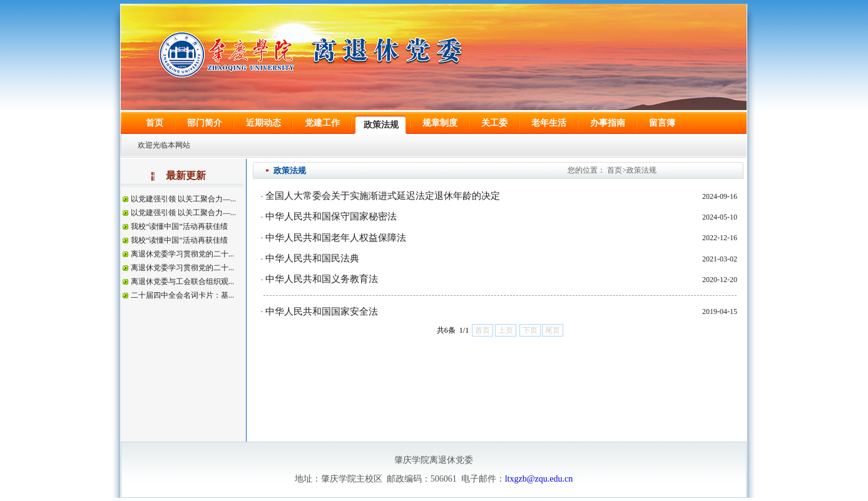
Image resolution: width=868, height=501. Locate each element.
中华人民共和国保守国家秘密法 (331, 216)
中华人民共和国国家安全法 (322, 311)
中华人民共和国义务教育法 (322, 279)
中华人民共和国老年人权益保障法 (336, 238)
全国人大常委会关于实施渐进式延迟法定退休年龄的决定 (383, 196)
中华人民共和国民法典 (312, 258)
